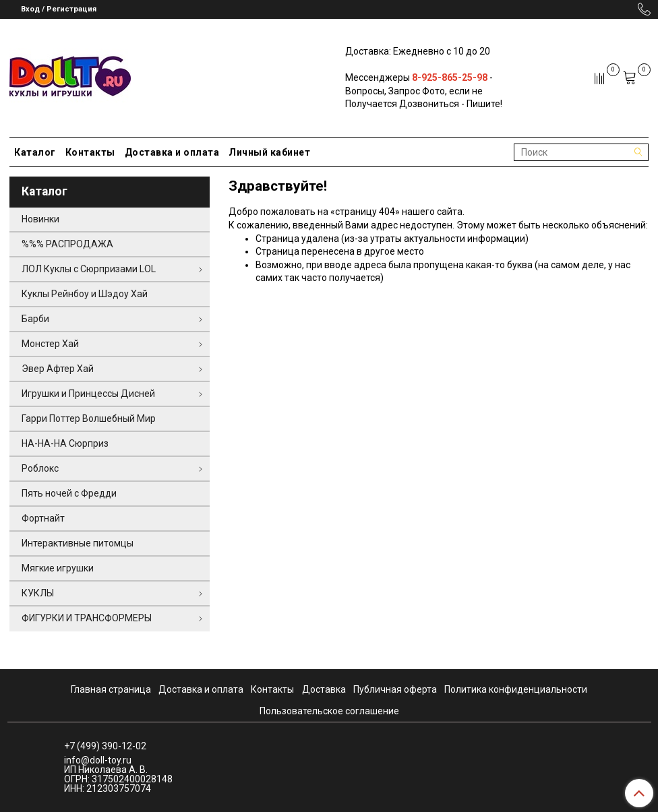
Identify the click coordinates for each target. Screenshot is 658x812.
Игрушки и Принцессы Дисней (88, 394)
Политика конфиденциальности (516, 689)
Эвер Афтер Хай (58, 369)
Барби (35, 319)
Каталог (35, 152)
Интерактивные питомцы (78, 543)
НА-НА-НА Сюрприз (65, 443)
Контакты (90, 152)
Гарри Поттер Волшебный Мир (89, 418)
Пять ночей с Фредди (69, 493)
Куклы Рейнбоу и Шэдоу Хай (85, 294)
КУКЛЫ (38, 593)
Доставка (324, 689)
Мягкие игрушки (58, 568)
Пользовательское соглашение (329, 711)
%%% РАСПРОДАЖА (67, 244)
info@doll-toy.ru (98, 760)
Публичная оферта (395, 689)
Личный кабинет (269, 152)
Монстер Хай (50, 344)
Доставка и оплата (172, 152)
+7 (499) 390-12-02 (105, 746)
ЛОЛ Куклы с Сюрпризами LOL (89, 269)
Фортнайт (43, 518)
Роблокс (40, 468)
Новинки (40, 219)
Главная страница (111, 689)
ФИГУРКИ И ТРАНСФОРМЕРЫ (87, 618)
